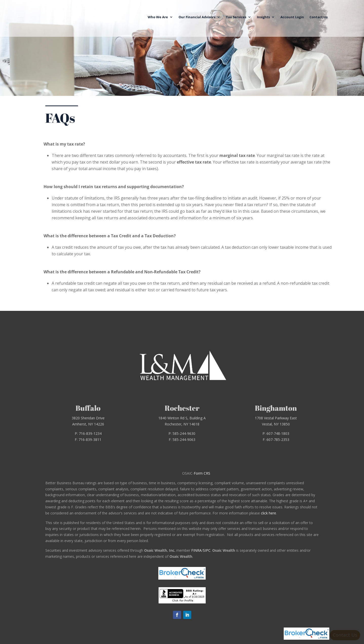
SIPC (207, 550)
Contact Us (319, 16)
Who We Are (158, 16)
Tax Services (236, 16)
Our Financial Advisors (197, 16)
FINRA (196, 550)
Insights (263, 16)
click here (269, 513)
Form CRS (202, 473)
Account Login (292, 16)
